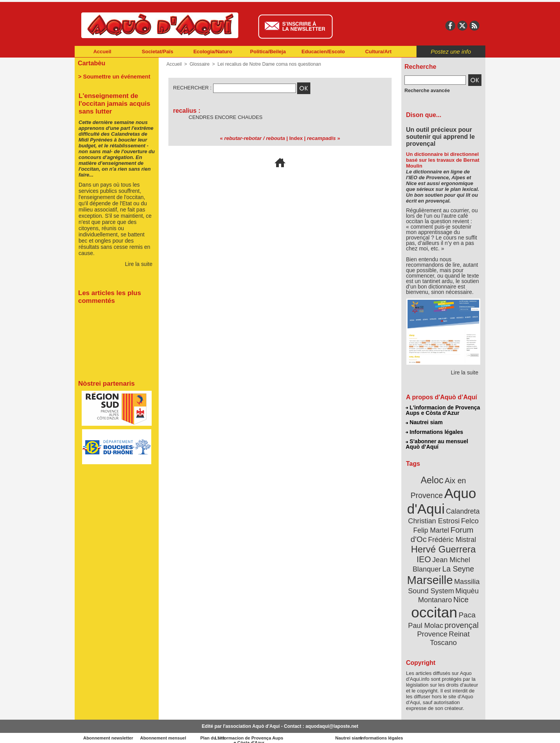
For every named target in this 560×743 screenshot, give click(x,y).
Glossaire (199, 64)
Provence (433, 628)
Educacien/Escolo (323, 52)
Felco (469, 519)
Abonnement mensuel (178, 731)
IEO (424, 556)
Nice (460, 594)
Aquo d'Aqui (442, 499)
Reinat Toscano (450, 632)
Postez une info (451, 52)
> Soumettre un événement (113, 76)
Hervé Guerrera (443, 546)
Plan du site (246, 731)
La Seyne (458, 565)
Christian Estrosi (434, 519)
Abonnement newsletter (109, 731)
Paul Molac (426, 620)
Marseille (430, 575)
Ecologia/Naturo (213, 52)
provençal (461, 619)
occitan (434, 607)
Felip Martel (432, 528)
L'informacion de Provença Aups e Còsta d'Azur (443, 410)
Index (296, 138)
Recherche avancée (426, 91)
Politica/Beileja (268, 52)
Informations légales (434, 432)
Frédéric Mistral (452, 537)
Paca (466, 609)
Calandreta (462, 510)
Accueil (102, 52)
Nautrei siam (424, 422)
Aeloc (432, 479)
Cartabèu (91, 63)
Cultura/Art (378, 52)
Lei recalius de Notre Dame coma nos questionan (268, 64)
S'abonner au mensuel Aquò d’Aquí (437, 444)
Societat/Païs (158, 52)
